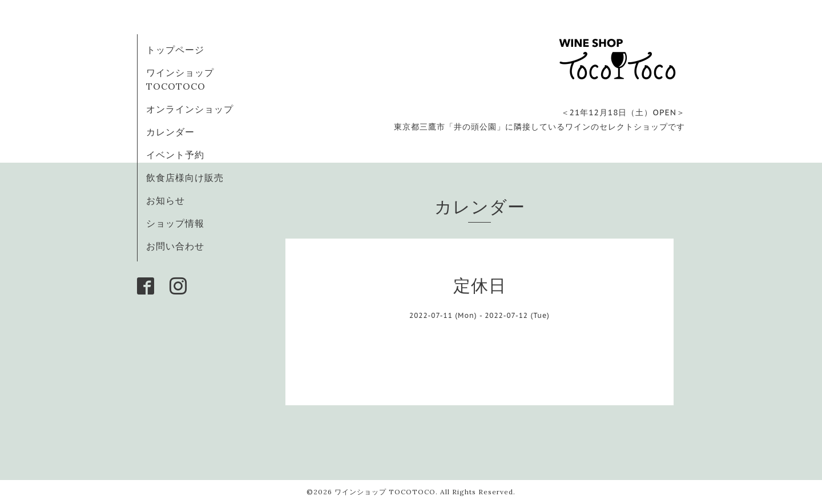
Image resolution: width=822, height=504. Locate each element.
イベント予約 (175, 155)
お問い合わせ (175, 246)
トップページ (175, 50)
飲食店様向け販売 (185, 178)
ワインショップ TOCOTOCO (385, 492)
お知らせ (166, 200)
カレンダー (170, 132)
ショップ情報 (175, 223)
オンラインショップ (190, 109)
